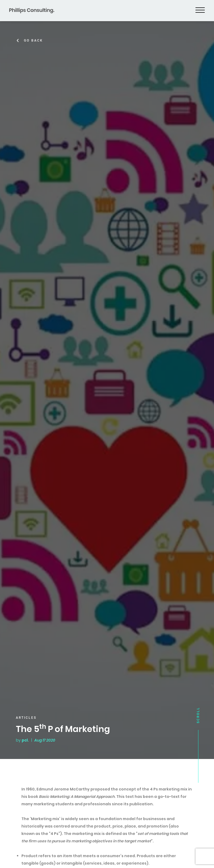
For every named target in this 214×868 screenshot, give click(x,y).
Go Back (34, 40)
